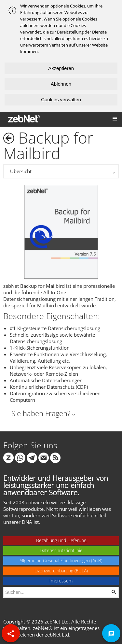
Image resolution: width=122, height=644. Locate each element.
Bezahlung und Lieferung (61, 540)
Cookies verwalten (61, 99)
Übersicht (21, 171)
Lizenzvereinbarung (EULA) (61, 571)
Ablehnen (61, 84)
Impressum (61, 581)
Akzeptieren (61, 68)
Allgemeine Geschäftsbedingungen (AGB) (61, 560)
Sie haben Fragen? (41, 413)
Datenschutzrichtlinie (61, 550)
